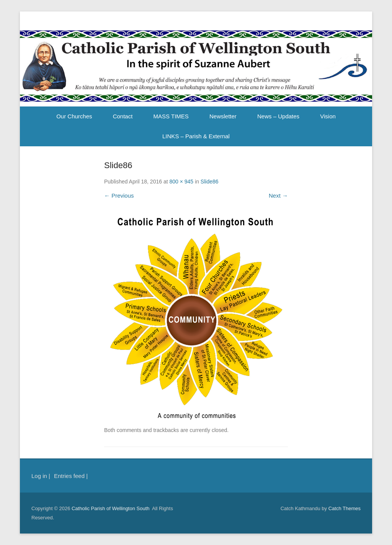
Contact (123, 116)
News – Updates (278, 116)
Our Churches (74, 116)
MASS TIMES (171, 116)
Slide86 (210, 182)
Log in (39, 476)
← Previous (119, 196)
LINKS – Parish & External (196, 136)
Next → (278, 196)
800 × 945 (181, 182)
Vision (328, 116)
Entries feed (69, 476)
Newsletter (223, 116)
